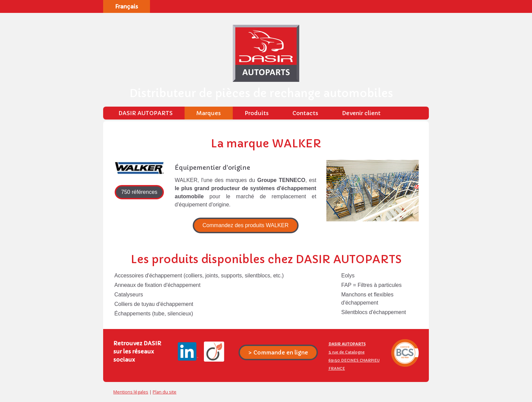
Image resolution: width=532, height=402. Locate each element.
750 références (139, 192)
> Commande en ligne (278, 352)
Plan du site (165, 392)
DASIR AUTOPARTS (146, 113)
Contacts (305, 113)
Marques (209, 113)
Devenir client (361, 113)
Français (127, 6)
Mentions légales (131, 392)
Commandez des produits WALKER (246, 225)
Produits (257, 113)
